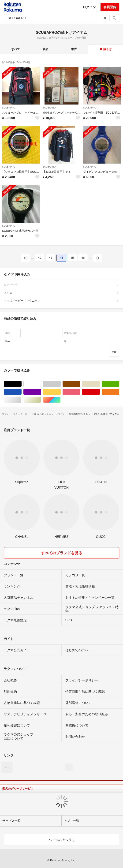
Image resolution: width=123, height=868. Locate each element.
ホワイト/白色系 (41, 384)
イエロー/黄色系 (61, 392)
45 (72, 258)
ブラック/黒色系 (21, 384)
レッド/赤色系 (100, 392)
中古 (74, 49)
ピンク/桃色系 (80, 392)
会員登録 (110, 7)
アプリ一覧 (72, 821)
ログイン (89, 7)
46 (83, 258)
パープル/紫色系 (41, 392)
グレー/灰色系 (61, 384)
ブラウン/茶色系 (80, 384)
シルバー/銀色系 (21, 400)
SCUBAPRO (9, 108)
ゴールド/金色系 (41, 400)
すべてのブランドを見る (62, 553)
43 (51, 258)
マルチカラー (61, 400)
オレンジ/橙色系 (119, 392)
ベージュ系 (100, 384)
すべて (16, 49)
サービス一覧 (11, 821)
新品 (45, 49)
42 (40, 258)
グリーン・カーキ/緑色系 (119, 384)
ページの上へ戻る (62, 840)
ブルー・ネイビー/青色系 (21, 392)
